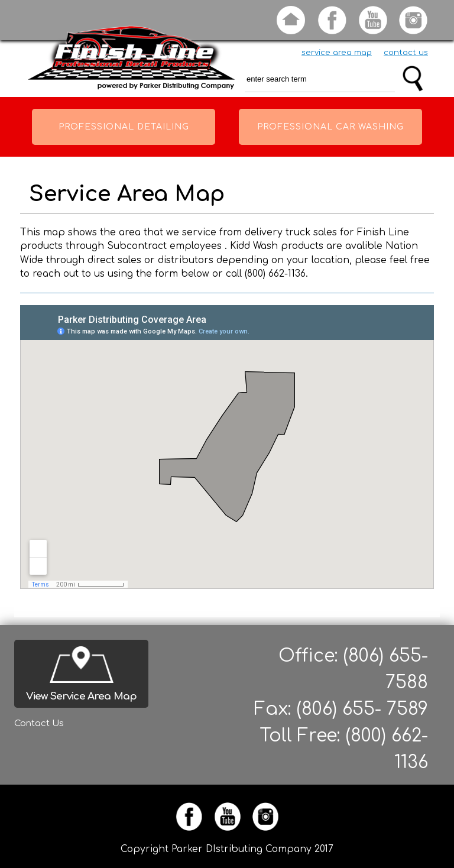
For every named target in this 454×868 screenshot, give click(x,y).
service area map (337, 53)
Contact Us (39, 723)
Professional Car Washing (330, 127)
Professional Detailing (124, 127)
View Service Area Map (81, 696)
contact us (406, 53)
